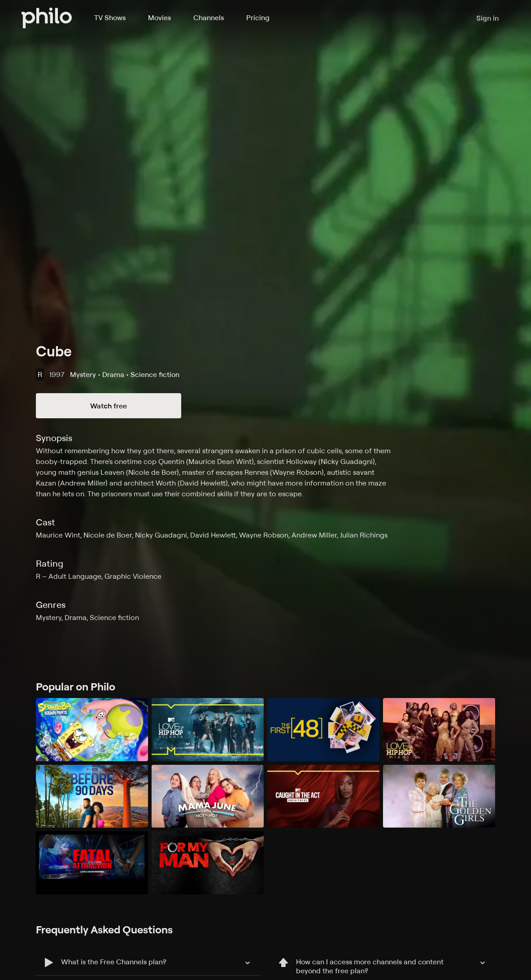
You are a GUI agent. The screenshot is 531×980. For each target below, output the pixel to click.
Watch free (109, 406)
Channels (209, 17)
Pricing (258, 17)
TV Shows (110, 17)
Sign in (487, 18)
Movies (159, 17)
